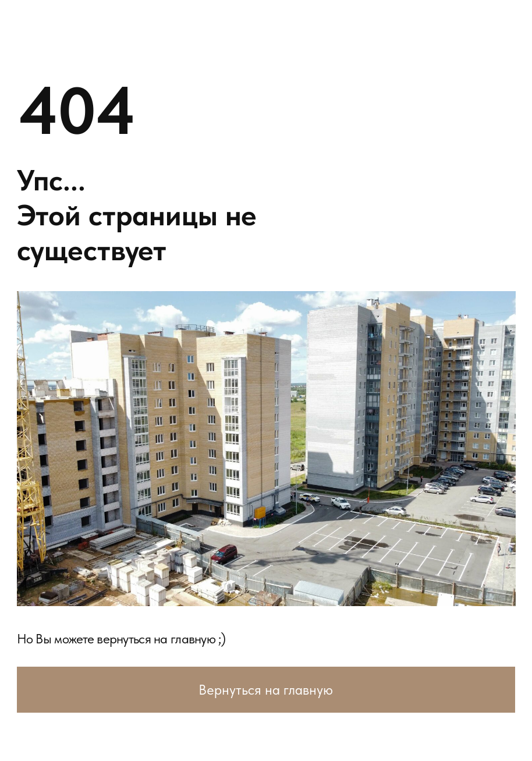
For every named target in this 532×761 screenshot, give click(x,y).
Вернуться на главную (266, 690)
